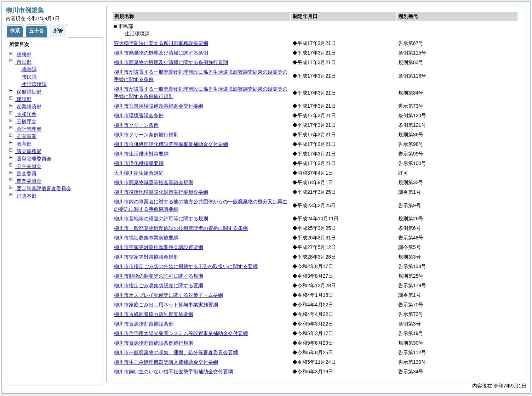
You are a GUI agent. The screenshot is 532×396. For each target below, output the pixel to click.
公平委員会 (28, 166)
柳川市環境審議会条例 (139, 115)
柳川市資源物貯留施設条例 (144, 324)
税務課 (29, 69)
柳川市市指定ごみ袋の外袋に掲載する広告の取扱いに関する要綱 (186, 266)
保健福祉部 (28, 92)
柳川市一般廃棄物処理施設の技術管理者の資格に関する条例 (181, 228)
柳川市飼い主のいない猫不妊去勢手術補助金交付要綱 (173, 372)
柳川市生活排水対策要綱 (141, 154)
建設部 (23, 99)
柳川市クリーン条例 (136, 125)
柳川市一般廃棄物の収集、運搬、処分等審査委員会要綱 (176, 352)
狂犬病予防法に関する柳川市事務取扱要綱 (161, 43)
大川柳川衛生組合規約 (139, 173)
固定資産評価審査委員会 (43, 188)
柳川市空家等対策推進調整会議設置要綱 (159, 247)
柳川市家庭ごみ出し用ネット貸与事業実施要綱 (166, 305)
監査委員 (26, 174)
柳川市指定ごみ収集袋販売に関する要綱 (159, 285)
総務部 (23, 55)
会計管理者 (28, 129)
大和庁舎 (26, 114)
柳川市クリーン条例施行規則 (146, 135)
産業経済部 (28, 107)
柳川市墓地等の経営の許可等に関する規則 (161, 219)
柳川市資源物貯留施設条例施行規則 (154, 343)
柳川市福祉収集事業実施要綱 (146, 238)
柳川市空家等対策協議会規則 (146, 257)
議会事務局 (28, 151)
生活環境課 (34, 84)
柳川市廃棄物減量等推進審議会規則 (154, 182)
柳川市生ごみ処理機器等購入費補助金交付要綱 (166, 362)
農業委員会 (28, 181)
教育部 (23, 144)
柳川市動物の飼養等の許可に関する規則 (159, 276)
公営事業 (26, 136)
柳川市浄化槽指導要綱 (139, 163)
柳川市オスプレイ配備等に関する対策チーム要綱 (168, 295)
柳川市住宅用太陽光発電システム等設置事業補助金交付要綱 (181, 333)
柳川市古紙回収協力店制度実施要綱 (154, 314)
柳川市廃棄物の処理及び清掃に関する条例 (161, 53)
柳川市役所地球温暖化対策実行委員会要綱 (161, 192)
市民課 (29, 77)
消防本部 (26, 196)
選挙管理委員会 (33, 159)
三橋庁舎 (26, 121)
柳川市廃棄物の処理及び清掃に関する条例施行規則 (171, 62)
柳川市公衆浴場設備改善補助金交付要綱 (159, 106)
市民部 (23, 62)
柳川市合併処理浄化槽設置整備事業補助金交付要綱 (171, 144)
